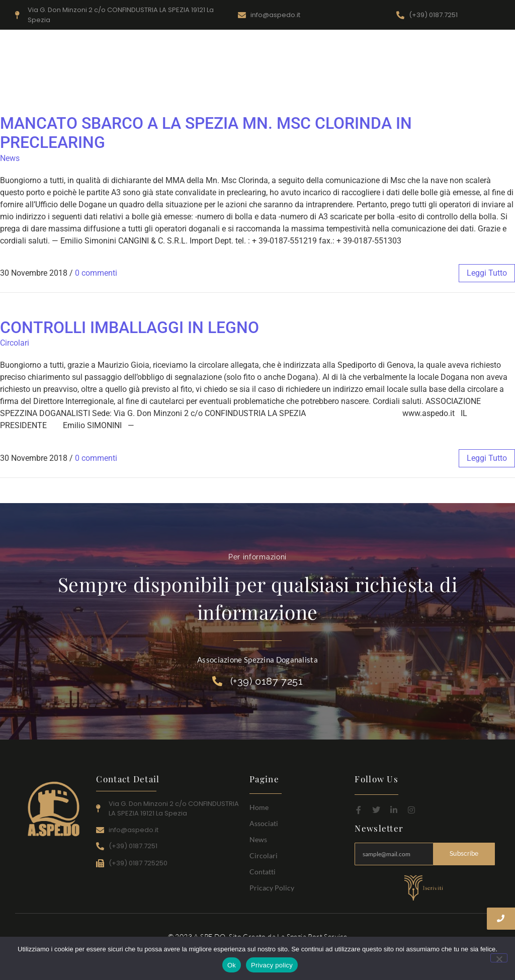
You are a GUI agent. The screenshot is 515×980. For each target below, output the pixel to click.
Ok (232, 965)
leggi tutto (487, 273)
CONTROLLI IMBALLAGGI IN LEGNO (130, 328)
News (409, 74)
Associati (374, 74)
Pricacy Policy (272, 888)
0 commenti (96, 273)
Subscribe (464, 854)
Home (339, 74)
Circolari (444, 74)
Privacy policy (272, 965)
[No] (499, 958)
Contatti (481, 74)
